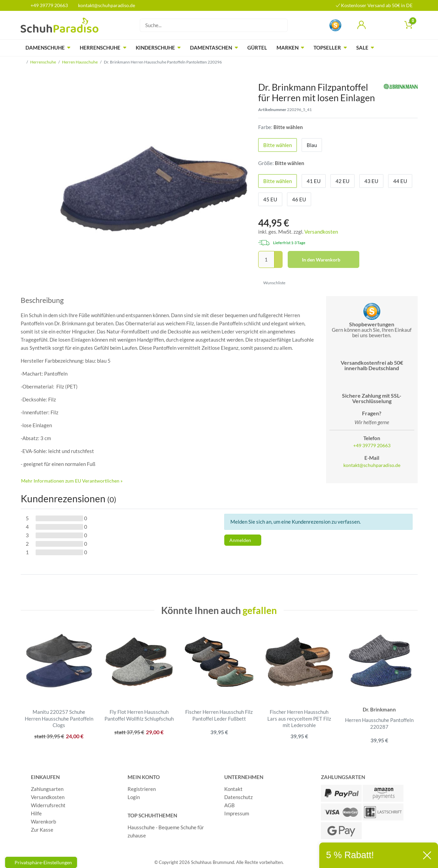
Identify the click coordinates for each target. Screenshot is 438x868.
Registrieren (142, 787)
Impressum (237, 811)
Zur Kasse (42, 828)
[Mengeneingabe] (266, 259)
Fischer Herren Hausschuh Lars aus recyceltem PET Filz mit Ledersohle (299, 718)
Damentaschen (211, 48)
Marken (288, 48)
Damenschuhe (45, 48)
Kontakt (233, 787)
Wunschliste (272, 283)
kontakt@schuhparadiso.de (104, 5)
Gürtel (257, 48)
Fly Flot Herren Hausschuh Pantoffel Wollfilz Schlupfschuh (139, 715)
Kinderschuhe (155, 48)
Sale (362, 48)
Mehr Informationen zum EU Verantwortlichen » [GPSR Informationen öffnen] (72, 481)
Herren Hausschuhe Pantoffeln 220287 (379, 723)
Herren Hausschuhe (80, 62)
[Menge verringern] (279, 264)
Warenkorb (43, 819)
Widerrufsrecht (48, 803)
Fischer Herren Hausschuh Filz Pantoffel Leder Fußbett (219, 715)
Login (134, 795)
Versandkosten (321, 232)
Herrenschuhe (100, 48)
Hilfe (36, 811)
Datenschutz (239, 795)
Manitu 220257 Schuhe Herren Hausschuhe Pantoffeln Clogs (59, 718)
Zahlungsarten (47, 787)
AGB (230, 803)
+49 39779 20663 (47, 5)
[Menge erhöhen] (279, 255)
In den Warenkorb (328, 260)
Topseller (327, 48)
